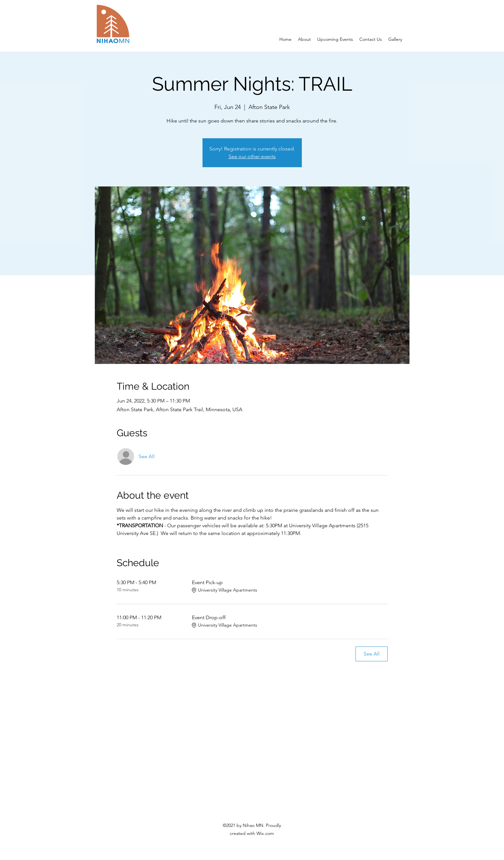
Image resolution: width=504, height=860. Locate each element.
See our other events (252, 156)
